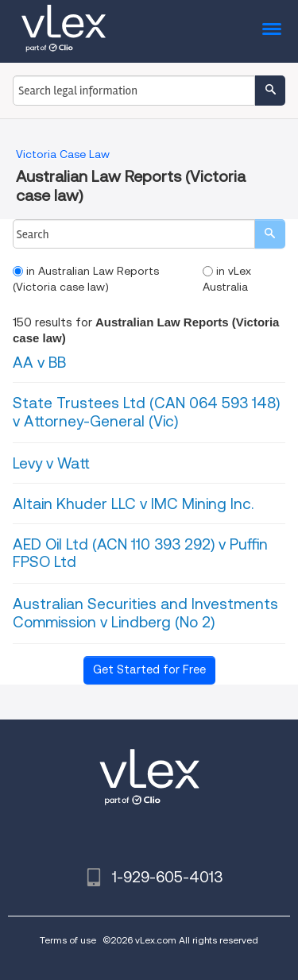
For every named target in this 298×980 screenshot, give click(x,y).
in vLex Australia (227, 279)
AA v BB (39, 363)
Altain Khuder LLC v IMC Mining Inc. (133, 504)
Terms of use (68, 940)
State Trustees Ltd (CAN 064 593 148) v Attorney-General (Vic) (146, 412)
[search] (270, 234)
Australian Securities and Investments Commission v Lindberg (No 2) (145, 613)
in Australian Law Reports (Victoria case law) (86, 279)
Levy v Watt (51, 463)
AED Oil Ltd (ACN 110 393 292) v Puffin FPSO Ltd (140, 554)
